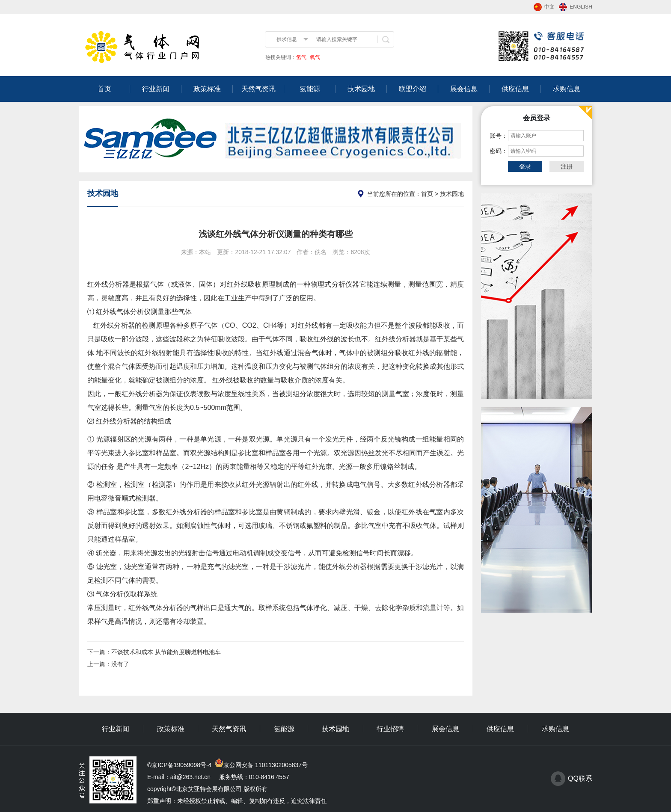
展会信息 (464, 89)
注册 (567, 166)
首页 (104, 89)
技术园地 (361, 89)
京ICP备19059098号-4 (181, 765)
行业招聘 (390, 729)
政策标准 (207, 89)
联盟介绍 (413, 89)
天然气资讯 (258, 89)
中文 (549, 7)
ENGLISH (581, 7)
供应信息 (515, 89)
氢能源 (310, 89)
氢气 (301, 57)
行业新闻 (156, 89)
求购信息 (567, 89)
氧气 (314, 57)
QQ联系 (580, 778)
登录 (525, 166)
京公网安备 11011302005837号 (266, 765)
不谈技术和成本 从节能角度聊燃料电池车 (166, 652)
